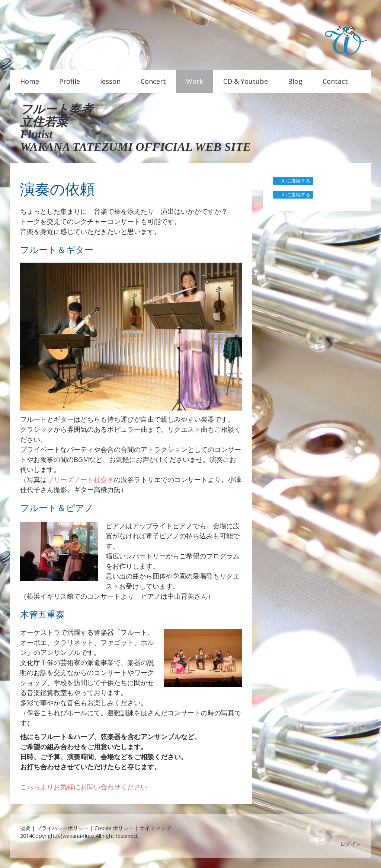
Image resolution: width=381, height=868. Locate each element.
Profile (70, 81)
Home (30, 81)
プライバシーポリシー (63, 828)
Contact (335, 81)
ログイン (350, 844)
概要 (25, 828)
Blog (295, 81)
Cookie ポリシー (114, 828)
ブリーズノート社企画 (80, 479)
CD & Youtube (246, 81)
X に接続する (293, 181)
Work (195, 81)
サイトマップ (155, 828)
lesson (110, 81)
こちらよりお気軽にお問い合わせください (84, 787)
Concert (153, 81)
